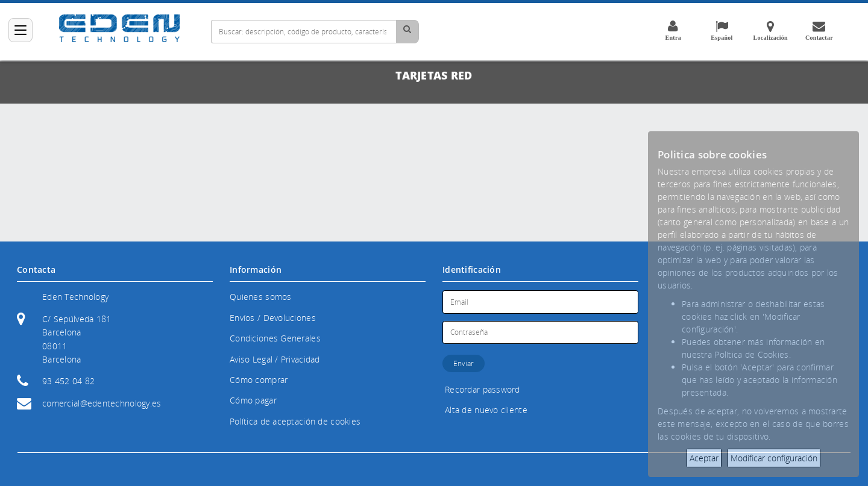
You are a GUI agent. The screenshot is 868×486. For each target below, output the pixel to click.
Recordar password (483, 389)
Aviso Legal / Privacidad (275, 359)
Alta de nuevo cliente (486, 410)
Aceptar (704, 458)
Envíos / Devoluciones (273, 318)
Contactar (819, 30)
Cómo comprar (259, 380)
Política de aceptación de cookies (295, 421)
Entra (673, 30)
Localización (770, 30)
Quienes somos (261, 297)
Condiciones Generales (275, 338)
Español (722, 30)
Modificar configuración (774, 458)
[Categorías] (20, 30)
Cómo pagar (253, 400)
